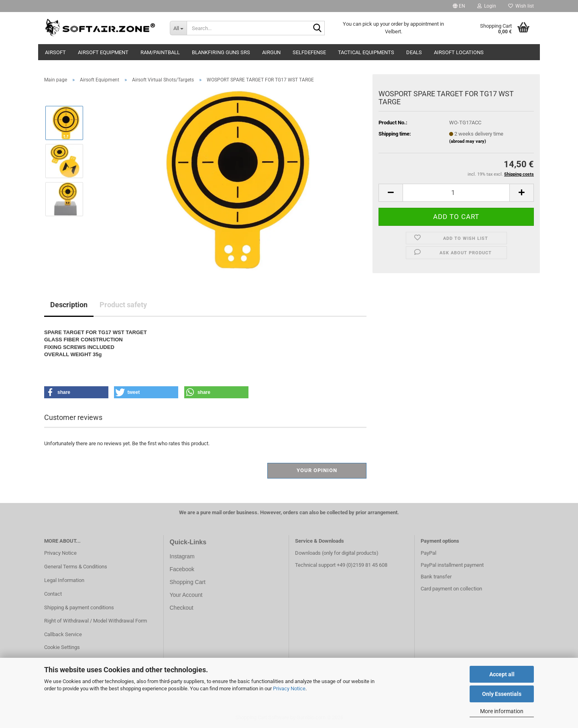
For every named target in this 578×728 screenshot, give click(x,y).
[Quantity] (456, 193)
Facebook (182, 569)
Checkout (182, 608)
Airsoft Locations (459, 52)
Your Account (186, 595)
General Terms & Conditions (76, 567)
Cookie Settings (62, 647)
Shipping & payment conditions (79, 607)
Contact (53, 594)
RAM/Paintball (160, 52)
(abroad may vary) (468, 141)
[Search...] (178, 28)
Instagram (182, 556)
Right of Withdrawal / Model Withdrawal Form (96, 621)
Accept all (502, 674)
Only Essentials (502, 694)
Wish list (521, 6)
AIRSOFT (55, 52)
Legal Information (64, 580)
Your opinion (317, 470)
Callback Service (63, 634)
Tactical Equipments (366, 52)
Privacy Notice (289, 688)
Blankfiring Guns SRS (221, 52)
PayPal (428, 553)
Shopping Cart (188, 582)
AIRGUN (271, 52)
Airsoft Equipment (103, 52)
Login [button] (487, 6)
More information (502, 711)
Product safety (123, 305)
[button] (459, 6)
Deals (414, 52)
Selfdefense (309, 52)
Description (69, 305)
